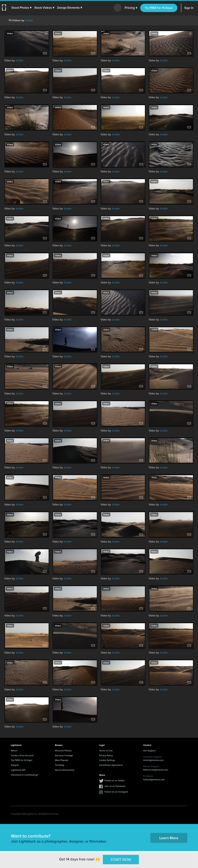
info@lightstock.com (153, 760)
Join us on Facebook (115, 786)
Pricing (131, 8)
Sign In (189, 8)
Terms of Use (106, 750)
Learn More (169, 838)
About (14, 750)
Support (15, 765)
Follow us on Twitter (115, 780)
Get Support (149, 750)
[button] (22, 8)
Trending (59, 765)
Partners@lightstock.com (156, 770)
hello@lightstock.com (154, 779)
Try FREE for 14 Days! (159, 8)
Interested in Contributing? (25, 775)
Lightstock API (18, 770)
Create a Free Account (22, 755)
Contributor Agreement (111, 765)
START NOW (121, 859)
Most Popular (62, 760)
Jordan (29, 20)
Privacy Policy (106, 755)
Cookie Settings (107, 760)
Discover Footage (64, 755)
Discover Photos (63, 750)
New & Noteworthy (65, 770)
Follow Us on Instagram (116, 792)
